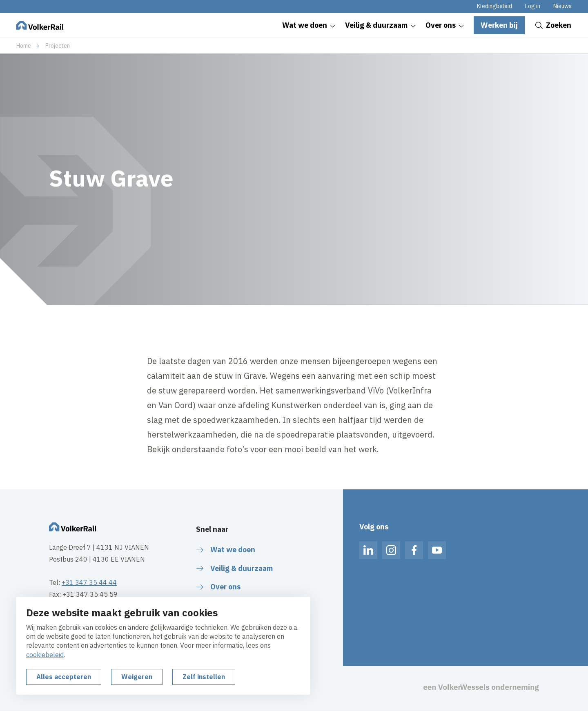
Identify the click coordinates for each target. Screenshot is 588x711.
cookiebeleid (45, 655)
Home (24, 46)
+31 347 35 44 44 (89, 582)
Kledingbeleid (494, 6)
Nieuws (562, 6)
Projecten (58, 46)
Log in (533, 6)
